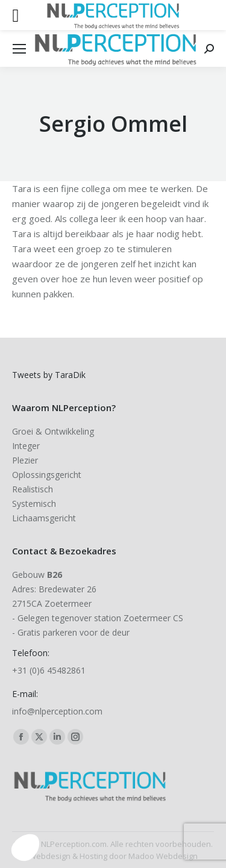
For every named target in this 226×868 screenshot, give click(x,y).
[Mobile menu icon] (19, 49)
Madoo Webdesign (163, 856)
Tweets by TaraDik (49, 375)
